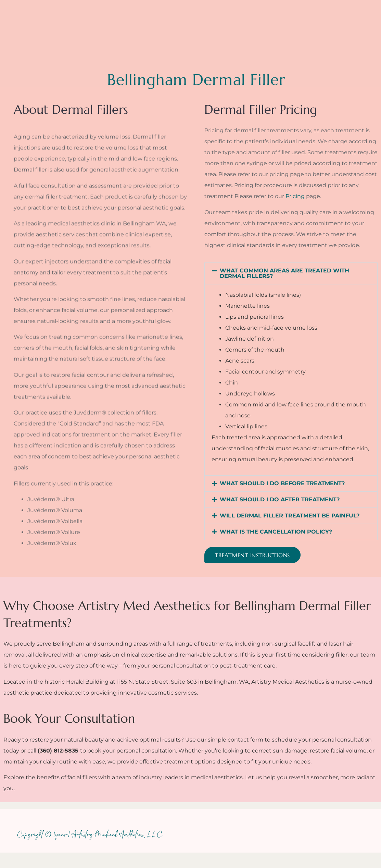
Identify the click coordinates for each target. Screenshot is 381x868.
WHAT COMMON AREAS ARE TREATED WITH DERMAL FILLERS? (284, 273)
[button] (291, 273)
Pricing (295, 196)
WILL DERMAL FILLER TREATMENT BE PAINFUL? (290, 516)
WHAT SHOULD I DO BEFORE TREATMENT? (282, 483)
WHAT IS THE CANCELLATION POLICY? (276, 532)
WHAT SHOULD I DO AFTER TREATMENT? (280, 499)
